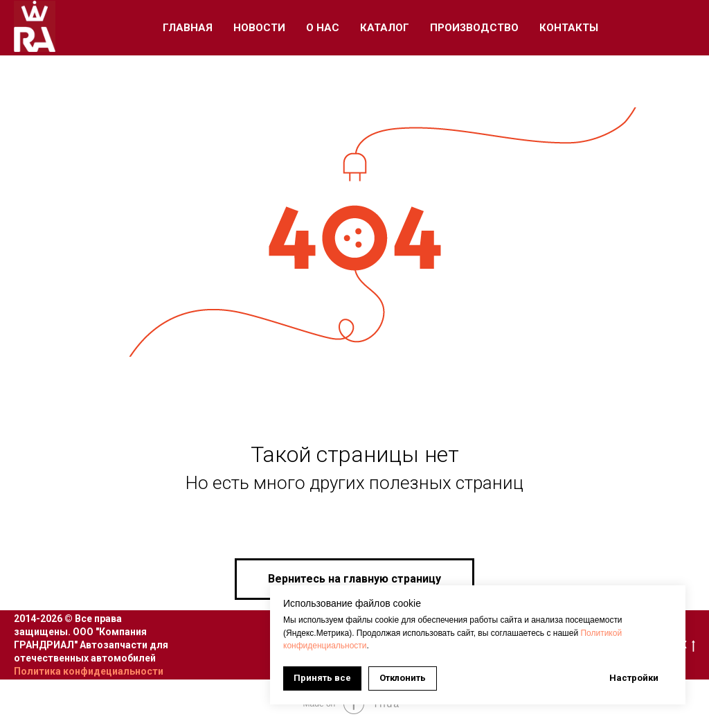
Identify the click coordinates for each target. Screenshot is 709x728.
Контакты (569, 28)
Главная (188, 28)
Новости (259, 28)
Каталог (385, 28)
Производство (474, 28)
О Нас (323, 28)
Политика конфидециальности (89, 671)
